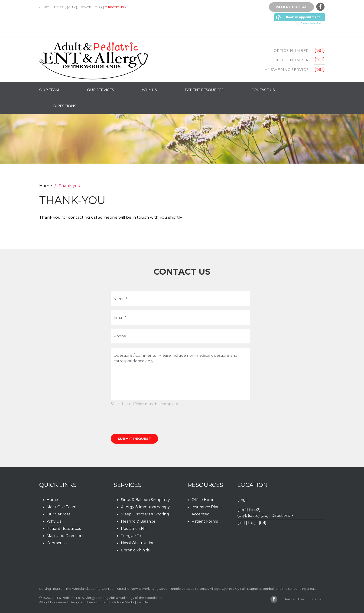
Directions (65, 106)
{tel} (320, 50)
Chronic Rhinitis (135, 550)
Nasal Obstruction (138, 543)
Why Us (149, 90)
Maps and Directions (65, 536)
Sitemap (317, 599)
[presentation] (146, 420)
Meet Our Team (62, 507)
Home (46, 186)
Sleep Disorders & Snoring (145, 514)
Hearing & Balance (138, 521)
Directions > (116, 7)
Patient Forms (205, 521)
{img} (242, 500)
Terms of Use (294, 599)
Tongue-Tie (132, 536)
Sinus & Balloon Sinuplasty (145, 500)
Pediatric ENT (134, 529)
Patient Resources (204, 90)
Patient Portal (291, 7)
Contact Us (263, 90)
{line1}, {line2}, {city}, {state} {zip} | (72, 7)
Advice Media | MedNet (131, 602)
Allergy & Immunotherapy (145, 507)
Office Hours (203, 500)
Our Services (101, 90)
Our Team (49, 90)
